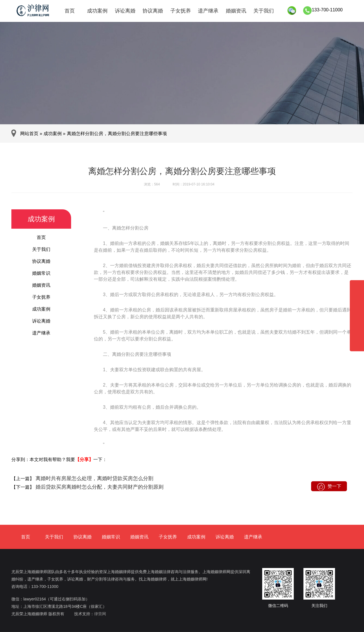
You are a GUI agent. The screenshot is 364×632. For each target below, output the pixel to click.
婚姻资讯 (236, 11)
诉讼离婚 (125, 11)
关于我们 (264, 11)
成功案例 (97, 11)
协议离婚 (153, 11)
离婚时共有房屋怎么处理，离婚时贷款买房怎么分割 (94, 478)
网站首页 (29, 134)
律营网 (100, 614)
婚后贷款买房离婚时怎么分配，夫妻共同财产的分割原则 (99, 487)
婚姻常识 (41, 273)
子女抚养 (181, 11)
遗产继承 (208, 11)
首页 (70, 11)
